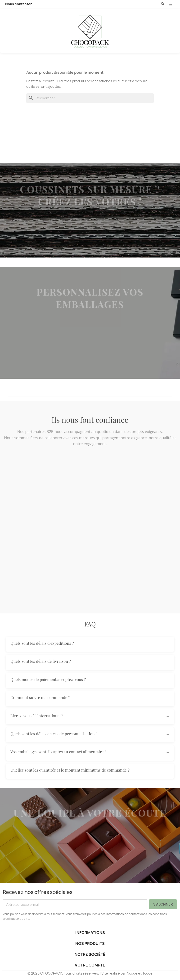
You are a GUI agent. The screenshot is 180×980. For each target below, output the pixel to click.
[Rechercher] (90, 98)
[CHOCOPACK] (90, 31)
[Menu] (173, 31)
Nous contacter (19, 4)
